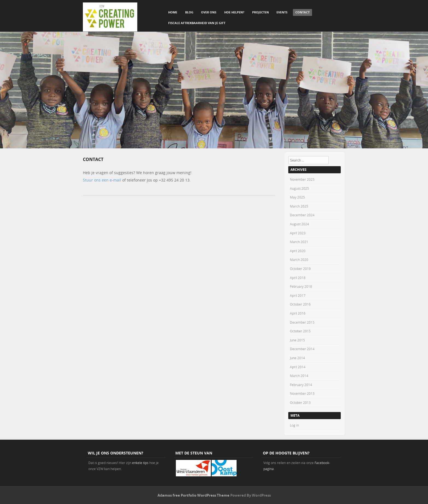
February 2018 (301, 286)
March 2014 (299, 376)
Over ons (209, 12)
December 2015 (302, 322)
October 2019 (300, 269)
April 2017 (298, 295)
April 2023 (298, 233)
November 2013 (302, 393)
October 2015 (300, 331)
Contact (302, 12)
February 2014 (301, 385)
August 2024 (299, 224)
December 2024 (302, 215)
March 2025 (299, 206)
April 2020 (298, 251)
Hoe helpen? (234, 12)
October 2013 (300, 402)
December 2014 (302, 349)
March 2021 (299, 242)
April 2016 (298, 313)
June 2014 (297, 358)
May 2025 (297, 197)
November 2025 (302, 179)
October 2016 (300, 304)
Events (282, 12)
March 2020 (299, 260)
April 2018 (298, 278)
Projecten (260, 12)
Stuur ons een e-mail (102, 180)
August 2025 (299, 188)
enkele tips (140, 463)
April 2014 (298, 367)
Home (173, 12)
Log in (294, 425)
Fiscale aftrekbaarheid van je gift (197, 23)
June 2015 (297, 340)
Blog (189, 12)
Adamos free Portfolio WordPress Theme (193, 495)
